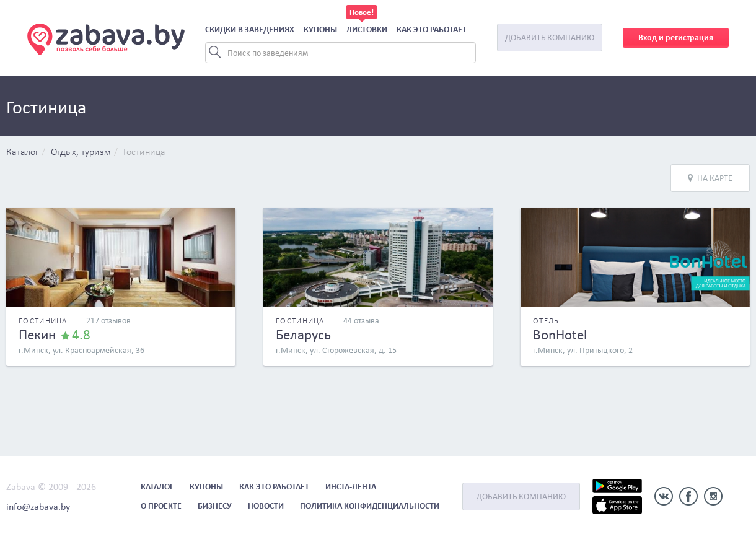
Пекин (37, 335)
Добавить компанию (550, 37)
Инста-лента (351, 487)
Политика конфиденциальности (370, 506)
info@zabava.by (38, 506)
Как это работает (432, 29)
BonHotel (560, 335)
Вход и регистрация (676, 37)
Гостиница (144, 152)
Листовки (367, 29)
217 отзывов (108, 321)
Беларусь (303, 335)
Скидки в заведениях (250, 29)
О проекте (161, 506)
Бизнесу (215, 506)
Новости (266, 506)
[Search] (341, 53)
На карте (710, 178)
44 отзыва (361, 321)
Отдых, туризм (81, 152)
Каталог (22, 152)
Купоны (320, 29)
